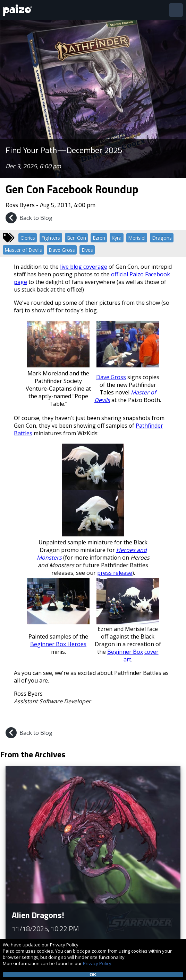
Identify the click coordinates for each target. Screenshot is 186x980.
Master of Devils (23, 250)
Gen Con (76, 238)
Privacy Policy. (98, 963)
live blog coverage (84, 267)
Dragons (162, 238)
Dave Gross (62, 250)
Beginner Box (125, 652)
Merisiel (137, 238)
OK (93, 975)
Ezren (99, 238)
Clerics (28, 238)
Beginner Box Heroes (58, 644)
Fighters (51, 238)
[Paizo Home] (19, 10)
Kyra (116, 238)
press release (115, 573)
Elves (87, 250)
